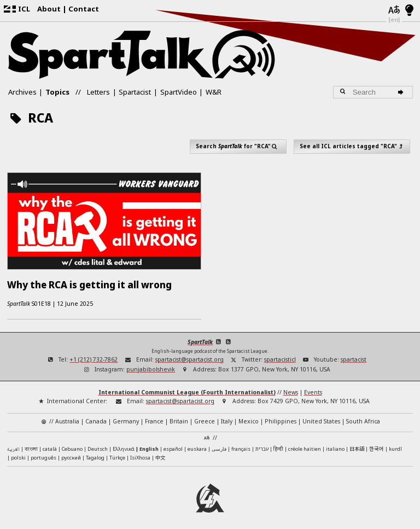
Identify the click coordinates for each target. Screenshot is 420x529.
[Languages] (394, 11)
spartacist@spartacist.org (189, 354)
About (49, 9)
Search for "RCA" (238, 146)
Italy (227, 417)
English (149, 444)
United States (321, 417)
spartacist (354, 354)
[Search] (402, 92)
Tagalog (95, 453)
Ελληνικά (124, 444)
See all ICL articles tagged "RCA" (352, 146)
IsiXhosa (140, 453)
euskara (197, 444)
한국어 (377, 444)
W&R (214, 92)
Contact (84, 9)
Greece (205, 417)
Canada (96, 417)
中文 (160, 453)
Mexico (249, 417)
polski (18, 453)
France (154, 417)
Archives (22, 92)
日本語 (357, 444)
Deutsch (98, 444)
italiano (335, 444)
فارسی (219, 444)
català (50, 444)
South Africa (363, 417)
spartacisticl (280, 354)
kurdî (395, 444)
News (291, 388)
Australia (67, 417)
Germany (126, 417)
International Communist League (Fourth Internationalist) (187, 388)
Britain (179, 417)
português (43, 453)
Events (313, 388)
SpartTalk (200, 338)
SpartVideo (179, 92)
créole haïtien (305, 444)
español (173, 444)
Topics (57, 92)
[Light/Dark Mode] (409, 11)
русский (71, 453)
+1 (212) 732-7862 (94, 354)
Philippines (281, 417)
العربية (13, 445)
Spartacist (135, 92)
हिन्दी (278, 444)
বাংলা (31, 445)
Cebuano (72, 444)
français (241, 444)
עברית (262, 444)
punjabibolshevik (151, 365)
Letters (98, 92)
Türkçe (117, 453)
